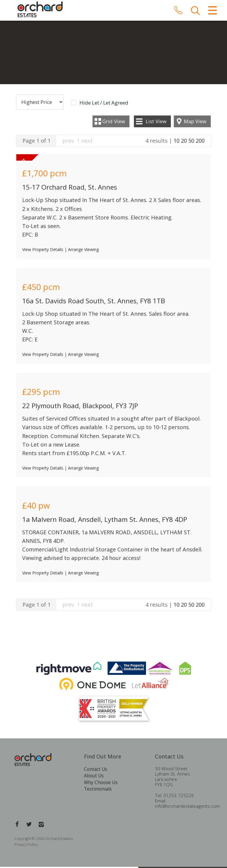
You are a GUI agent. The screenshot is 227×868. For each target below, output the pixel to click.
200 (200, 142)
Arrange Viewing (83, 251)
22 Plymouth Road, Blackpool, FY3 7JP (80, 407)
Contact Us (96, 770)
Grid (114, 122)
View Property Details (43, 251)
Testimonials (98, 790)
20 (184, 142)
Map (195, 122)
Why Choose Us (101, 784)
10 (176, 142)
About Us (94, 777)
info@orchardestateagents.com (187, 808)
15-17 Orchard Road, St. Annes (70, 189)
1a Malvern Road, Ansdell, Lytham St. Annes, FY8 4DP (105, 521)
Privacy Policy (26, 846)
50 (191, 142)
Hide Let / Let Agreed (104, 104)
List (156, 122)
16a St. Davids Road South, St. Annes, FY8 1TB (94, 302)
